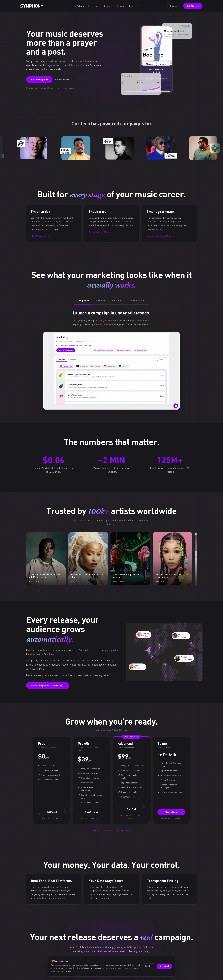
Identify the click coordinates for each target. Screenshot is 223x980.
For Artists (78, 6)
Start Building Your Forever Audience (48, 685)
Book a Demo (171, 812)
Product (108, 6)
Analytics (101, 301)
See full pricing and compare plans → (111, 831)
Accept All (164, 966)
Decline (149, 966)
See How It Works (64, 80)
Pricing (121, 6)
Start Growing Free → (42, 236)
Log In (173, 6)
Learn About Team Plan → (160, 236)
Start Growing (92, 812)
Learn (134, 6)
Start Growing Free (39, 79)
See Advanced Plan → (100, 233)
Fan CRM (117, 301)
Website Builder (137, 301)
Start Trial (131, 809)
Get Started (193, 6)
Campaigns (83, 301)
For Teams (94, 6)
